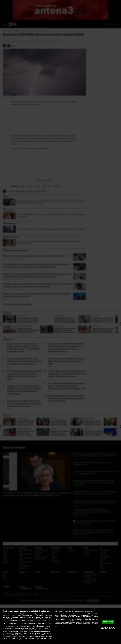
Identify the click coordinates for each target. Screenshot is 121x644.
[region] (60, 626)
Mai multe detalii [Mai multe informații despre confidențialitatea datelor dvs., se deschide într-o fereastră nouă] (41, 621)
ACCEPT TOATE (108, 622)
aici (27, 633)
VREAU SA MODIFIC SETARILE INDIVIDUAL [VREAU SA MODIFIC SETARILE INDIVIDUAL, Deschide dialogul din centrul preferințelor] (108, 628)
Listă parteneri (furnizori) (62, 627)
